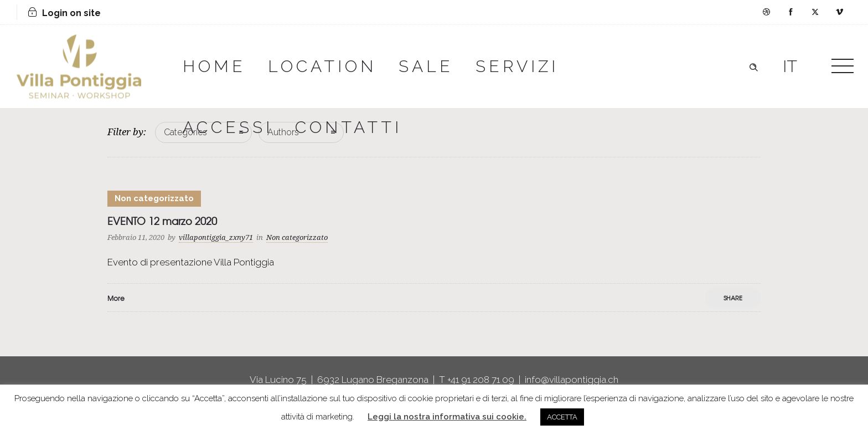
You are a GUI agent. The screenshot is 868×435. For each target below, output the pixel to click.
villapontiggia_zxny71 (216, 237)
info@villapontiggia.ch (572, 380)
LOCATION (322, 66)
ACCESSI (228, 127)
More (116, 298)
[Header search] (753, 66)
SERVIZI (517, 66)
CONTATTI (348, 127)
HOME (214, 66)
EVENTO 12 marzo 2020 (162, 221)
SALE (426, 66)
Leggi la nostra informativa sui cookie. (447, 417)
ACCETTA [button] (562, 417)
